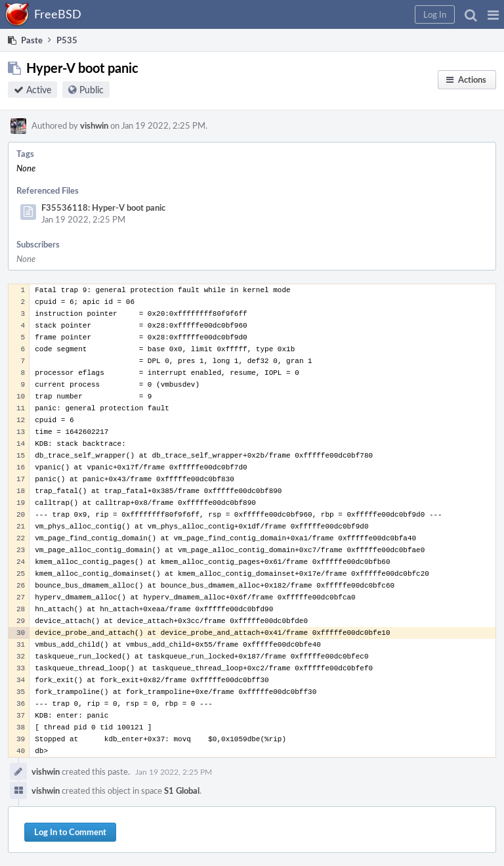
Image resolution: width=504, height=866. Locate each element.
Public (92, 90)
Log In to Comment (70, 832)
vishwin (94, 125)
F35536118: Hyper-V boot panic (103, 207)
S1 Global (182, 790)
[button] (493, 14)
